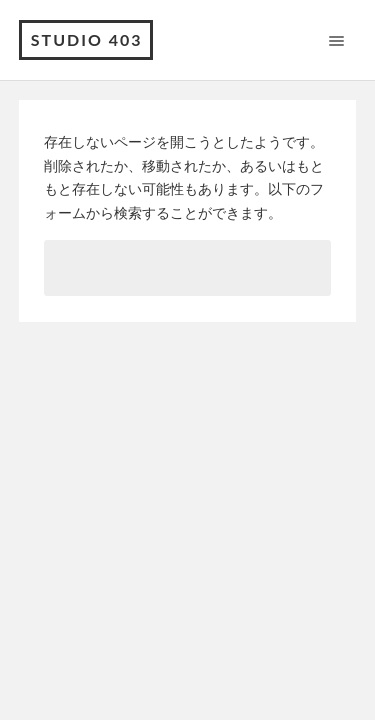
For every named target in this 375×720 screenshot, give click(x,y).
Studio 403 (87, 39)
